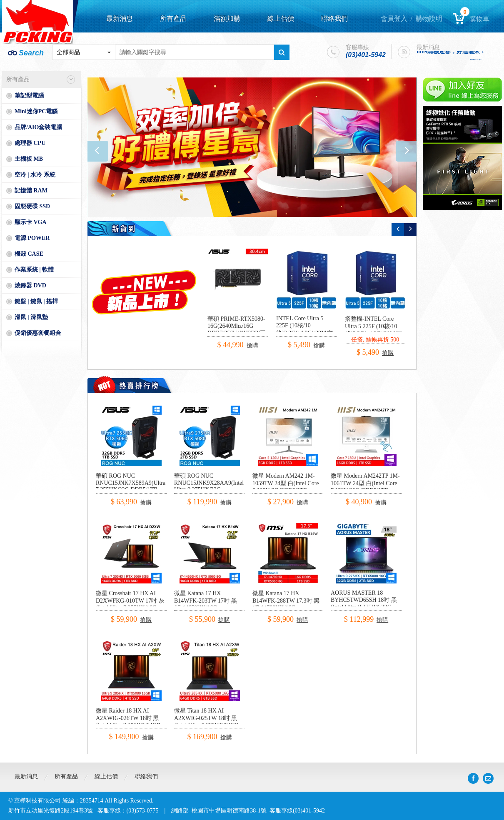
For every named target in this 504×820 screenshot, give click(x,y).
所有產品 (173, 19)
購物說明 (429, 19)
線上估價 (281, 19)
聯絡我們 (334, 19)
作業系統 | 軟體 (34, 270)
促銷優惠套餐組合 (38, 333)
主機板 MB (29, 159)
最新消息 (120, 19)
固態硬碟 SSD (32, 206)
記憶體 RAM (31, 191)
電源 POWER (32, 238)
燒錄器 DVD (30, 285)
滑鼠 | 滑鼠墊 (31, 317)
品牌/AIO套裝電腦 (38, 127)
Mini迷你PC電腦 (36, 111)
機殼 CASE (29, 254)
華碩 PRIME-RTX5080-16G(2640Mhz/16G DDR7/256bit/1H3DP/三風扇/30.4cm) (237, 330)
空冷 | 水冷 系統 (35, 175)
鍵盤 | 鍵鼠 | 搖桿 (36, 301)
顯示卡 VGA (31, 222)
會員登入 (394, 19)
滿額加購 (227, 19)
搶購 (252, 345)
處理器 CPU (30, 143)
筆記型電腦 (29, 96)
